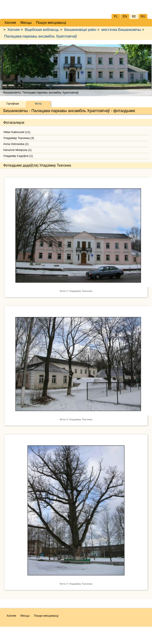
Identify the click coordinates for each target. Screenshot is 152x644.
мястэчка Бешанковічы (121, 30)
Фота (38, 104)
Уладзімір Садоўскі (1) (18, 156)
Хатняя (14, 30)
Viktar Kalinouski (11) (17, 132)
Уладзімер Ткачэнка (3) (19, 138)
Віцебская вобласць (42, 30)
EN (125, 16)
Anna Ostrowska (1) (16, 144)
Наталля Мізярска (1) (17, 150)
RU (143, 16)
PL (116, 16)
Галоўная (13, 104)
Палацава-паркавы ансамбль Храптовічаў (41, 36)
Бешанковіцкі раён (80, 30)
